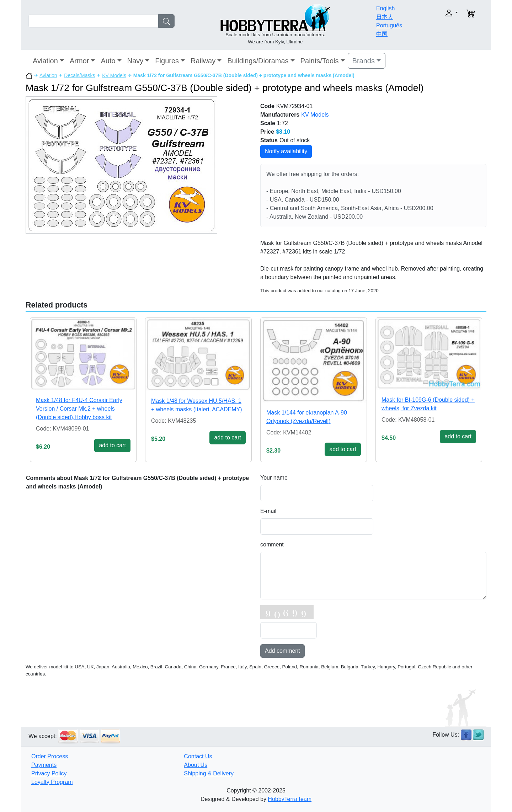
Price (267, 132)
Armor (79, 61)
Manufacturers (280, 115)
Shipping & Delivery (209, 773)
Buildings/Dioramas (258, 61)
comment (272, 544)
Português (389, 25)
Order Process (50, 756)
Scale (268, 123)
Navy (135, 61)
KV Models (114, 75)
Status (269, 140)
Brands (364, 61)
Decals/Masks (79, 75)
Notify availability (286, 151)
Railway (203, 61)
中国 (382, 34)
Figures (167, 61)
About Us (196, 765)
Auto (108, 61)
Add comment (282, 651)
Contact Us (198, 756)
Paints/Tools (320, 61)
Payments (44, 765)
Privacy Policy (49, 773)
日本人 (385, 17)
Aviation (45, 61)
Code (267, 106)
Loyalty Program (52, 782)
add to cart (112, 445)
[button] (436, 13)
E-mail (268, 511)
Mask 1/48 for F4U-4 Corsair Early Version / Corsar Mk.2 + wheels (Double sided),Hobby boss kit (79, 409)
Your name (274, 478)
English (385, 8)
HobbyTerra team (290, 799)
